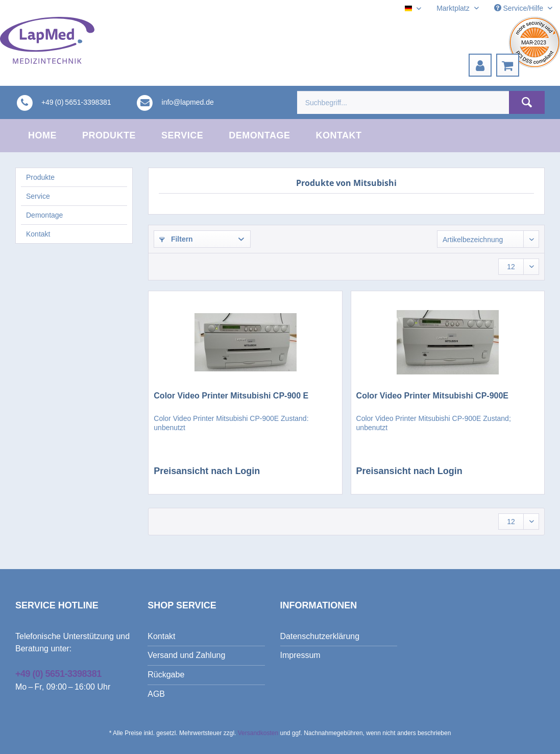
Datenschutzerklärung (320, 636)
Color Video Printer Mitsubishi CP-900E (432, 396)
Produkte (40, 177)
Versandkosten (258, 733)
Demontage (44, 215)
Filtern (176, 239)
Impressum (300, 655)
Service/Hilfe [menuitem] (520, 8)
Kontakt (38, 234)
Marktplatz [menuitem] (454, 8)
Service (38, 196)
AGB (156, 694)
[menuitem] (480, 65)
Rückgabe (166, 675)
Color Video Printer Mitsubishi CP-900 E (231, 396)
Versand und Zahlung (186, 655)
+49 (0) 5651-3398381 (58, 674)
